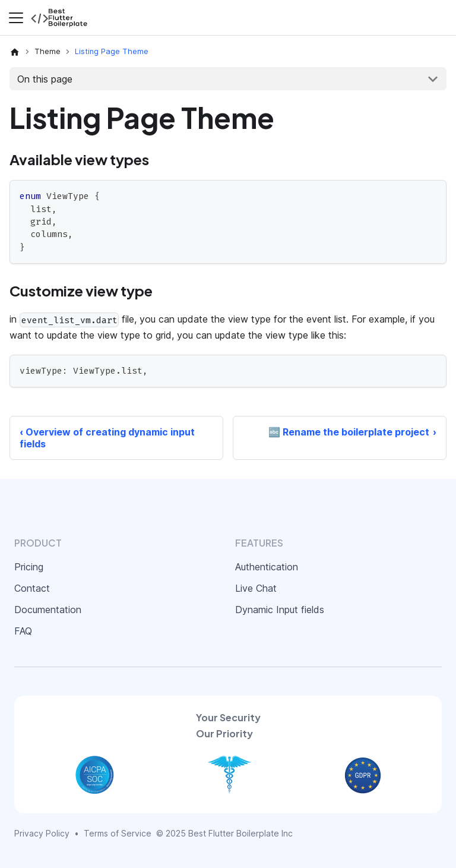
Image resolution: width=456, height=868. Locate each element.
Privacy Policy (42, 833)
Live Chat (256, 588)
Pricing (29, 567)
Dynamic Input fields (280, 610)
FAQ (23, 631)
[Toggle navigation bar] (16, 18)
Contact (32, 588)
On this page (45, 79)
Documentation (48, 610)
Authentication (267, 567)
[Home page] (15, 52)
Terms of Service (118, 833)
